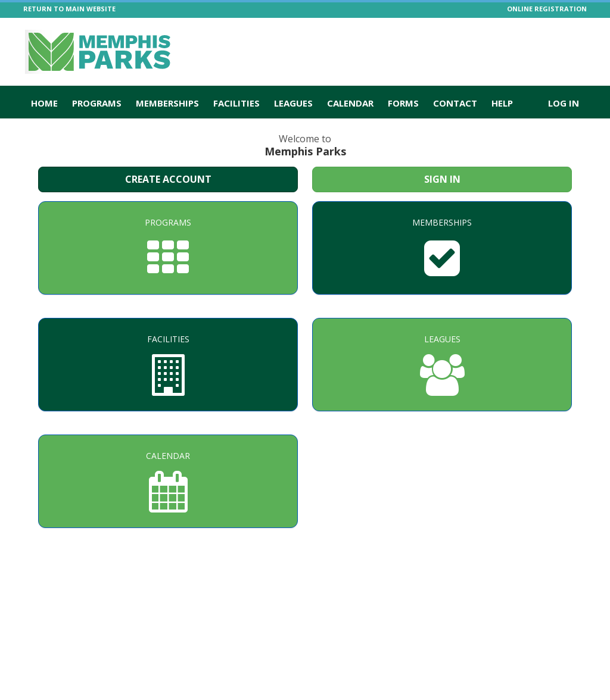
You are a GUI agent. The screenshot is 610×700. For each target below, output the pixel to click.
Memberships (167, 103)
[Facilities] (168, 365)
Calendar (350, 103)
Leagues (293, 103)
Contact (455, 103)
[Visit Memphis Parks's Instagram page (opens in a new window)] (543, 39)
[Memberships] (442, 248)
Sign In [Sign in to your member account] (442, 179)
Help (502, 103)
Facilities (236, 103)
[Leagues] (442, 365)
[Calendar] (168, 481)
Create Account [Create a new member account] (168, 179)
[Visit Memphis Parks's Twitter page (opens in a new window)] (564, 39)
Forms (403, 103)
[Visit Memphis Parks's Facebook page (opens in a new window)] (585, 39)
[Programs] (168, 248)
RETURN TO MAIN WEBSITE (69, 9)
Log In (564, 103)
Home (44, 103)
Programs (97, 103)
